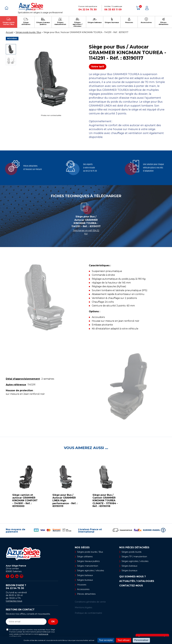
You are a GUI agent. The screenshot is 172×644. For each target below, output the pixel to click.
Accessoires (83, 589)
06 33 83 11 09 (113, 10)
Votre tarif (98, 67)
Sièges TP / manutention (134, 557)
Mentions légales (83, 607)
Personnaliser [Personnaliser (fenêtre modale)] (141, 640)
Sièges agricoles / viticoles (90, 571)
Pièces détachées (86, 594)
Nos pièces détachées (134, 548)
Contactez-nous (14, 601)
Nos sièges (82, 548)
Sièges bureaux (85, 580)
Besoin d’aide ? (32, 587)
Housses (81, 585)
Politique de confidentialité (88, 613)
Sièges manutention (88, 566)
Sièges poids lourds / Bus (90, 552)
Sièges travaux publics (88, 561)
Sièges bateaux (85, 575)
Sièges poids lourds (131, 552)
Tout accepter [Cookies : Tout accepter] (106, 640)
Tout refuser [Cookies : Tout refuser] (123, 640)
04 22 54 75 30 (88, 10)
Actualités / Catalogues (137, 581)
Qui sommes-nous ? (132, 577)
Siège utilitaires (85, 557)
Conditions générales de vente (90, 602)
